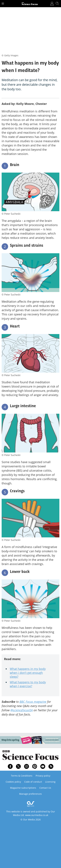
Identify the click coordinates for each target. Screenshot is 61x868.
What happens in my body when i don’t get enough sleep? (28, 673)
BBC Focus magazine (33, 702)
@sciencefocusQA (22, 710)
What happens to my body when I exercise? (28, 684)
